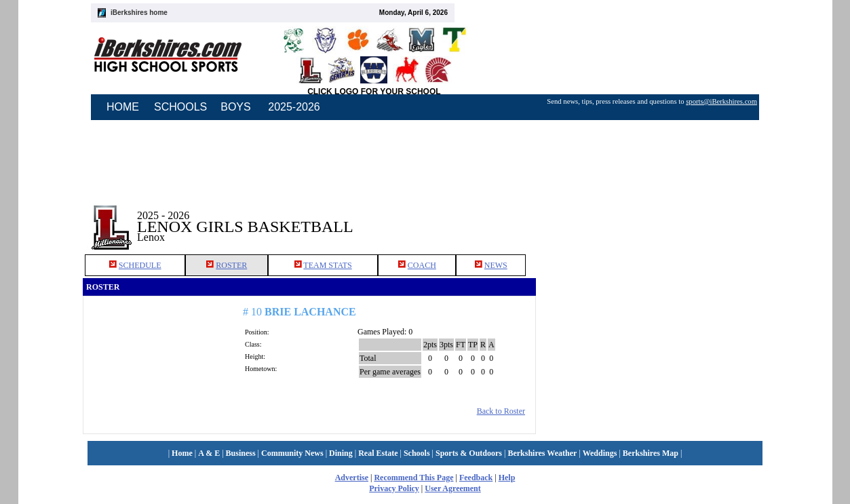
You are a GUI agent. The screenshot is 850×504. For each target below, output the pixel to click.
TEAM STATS (327, 265)
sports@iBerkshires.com (721, 101)
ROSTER (231, 265)
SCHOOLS (180, 107)
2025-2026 (294, 107)
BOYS (235, 107)
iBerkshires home (139, 13)
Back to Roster (501, 411)
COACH (422, 265)
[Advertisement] (652, 216)
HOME (123, 107)
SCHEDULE (140, 265)
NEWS (496, 265)
